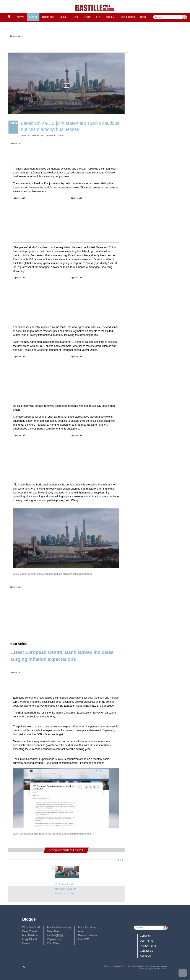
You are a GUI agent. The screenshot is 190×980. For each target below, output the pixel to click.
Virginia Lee (54, 939)
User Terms (147, 941)
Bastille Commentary (59, 928)
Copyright (146, 936)
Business (48, 17)
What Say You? (31, 928)
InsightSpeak (30, 939)
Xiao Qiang (54, 943)
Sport (87, 17)
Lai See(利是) (55, 935)
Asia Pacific (127, 17)
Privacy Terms (148, 946)
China (33, 17)
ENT (76, 17)
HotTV (110, 17)
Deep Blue (53, 931)
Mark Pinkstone (87, 928)
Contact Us (146, 951)
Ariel (81, 931)
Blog (143, 17)
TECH (63, 17)
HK (98, 17)
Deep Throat (30, 931)
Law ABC (84, 939)
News (20, 17)
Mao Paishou (30, 935)
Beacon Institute (88, 935)
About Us (145, 956)
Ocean (26, 943)
